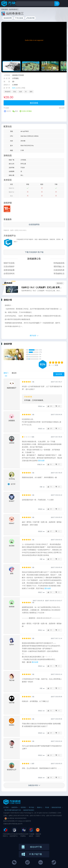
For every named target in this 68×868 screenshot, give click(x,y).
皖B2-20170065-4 (35, 816)
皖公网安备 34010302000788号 (17, 818)
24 (51, 755)
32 (51, 688)
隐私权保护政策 (56, 807)
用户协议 (32, 807)
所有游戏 (5, 9)
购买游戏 (34, 103)
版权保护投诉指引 (29, 810)
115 (59, 406)
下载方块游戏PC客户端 (34, 252)
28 (51, 733)
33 (51, 666)
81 (51, 464)
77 (59, 464)
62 (51, 559)
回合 (15, 92)
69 (51, 509)
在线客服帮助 (34, 225)
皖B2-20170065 (51, 816)
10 (59, 487)
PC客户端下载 (36, 854)
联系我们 (23, 807)
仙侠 (20, 92)
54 (51, 592)
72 (51, 487)
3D (26, 92)
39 (51, 630)
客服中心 (40, 807)
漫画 (31, 92)
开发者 (47, 807)
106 (51, 429)
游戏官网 (8, 18)
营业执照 (59, 816)
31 (51, 711)
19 (51, 778)
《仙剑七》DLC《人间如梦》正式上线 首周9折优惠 (41, 287)
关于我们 (6, 807)
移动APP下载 (36, 847)
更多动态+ (60, 283)
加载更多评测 (33, 785)
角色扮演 (8, 92)
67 (51, 531)
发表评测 (30, 18)
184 (51, 406)
